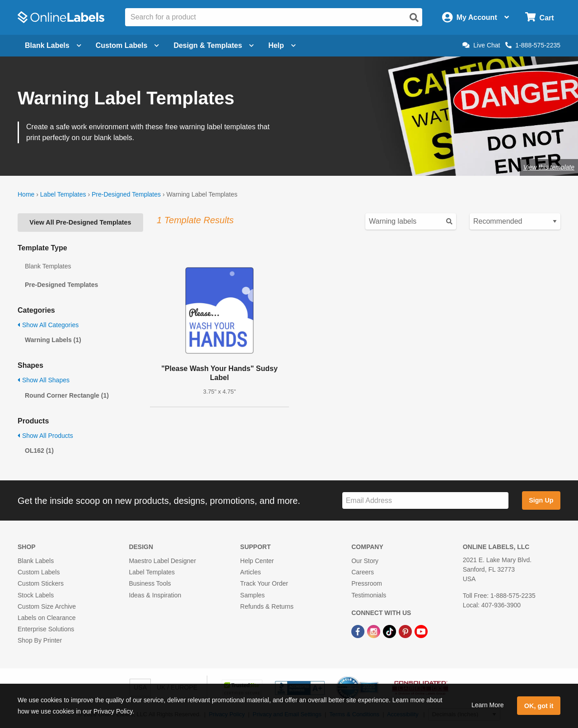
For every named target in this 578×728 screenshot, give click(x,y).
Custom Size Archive (47, 606)
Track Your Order (264, 583)
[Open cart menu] (539, 17)
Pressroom (367, 583)
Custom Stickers (41, 583)
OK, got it (539, 706)
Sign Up (541, 500)
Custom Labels (39, 572)
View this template (549, 167)
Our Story (365, 561)
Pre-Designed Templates (126, 194)
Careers (363, 572)
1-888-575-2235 (533, 45)
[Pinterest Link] (406, 631)
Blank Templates (48, 266)
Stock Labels (36, 595)
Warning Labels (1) (53, 340)
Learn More (488, 705)
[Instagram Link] (375, 631)
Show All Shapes (44, 380)
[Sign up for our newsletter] (425, 500)
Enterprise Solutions (46, 629)
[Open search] (414, 18)
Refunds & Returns (267, 606)
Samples (252, 595)
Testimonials (369, 595)
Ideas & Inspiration (155, 595)
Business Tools (150, 583)
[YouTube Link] (421, 631)
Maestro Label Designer (162, 561)
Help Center (257, 561)
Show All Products (45, 436)
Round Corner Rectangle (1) (67, 395)
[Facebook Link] (359, 631)
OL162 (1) (39, 451)
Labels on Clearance (47, 618)
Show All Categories (48, 325)
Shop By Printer (40, 640)
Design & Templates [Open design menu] (214, 45)
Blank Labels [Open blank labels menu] (53, 45)
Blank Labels (36, 561)
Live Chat (481, 45)
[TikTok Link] (390, 631)
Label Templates (63, 194)
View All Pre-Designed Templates (80, 222)
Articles (251, 572)
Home (26, 194)
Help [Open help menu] (282, 45)
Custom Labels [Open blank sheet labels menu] (128, 45)
